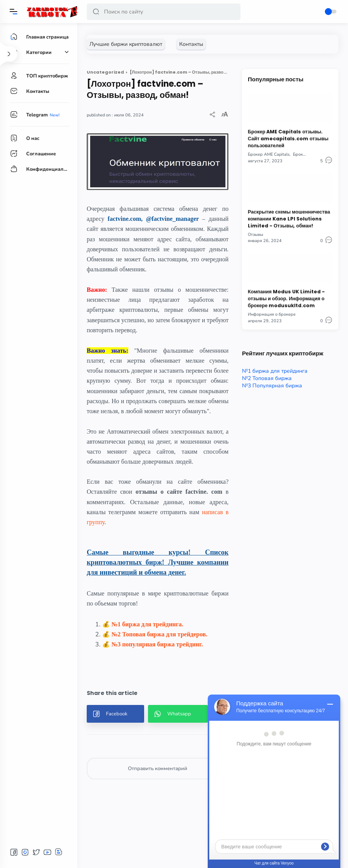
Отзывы (256, 235)
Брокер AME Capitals (269, 154)
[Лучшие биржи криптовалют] (126, 44)
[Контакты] (191, 44)
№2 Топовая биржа (267, 378)
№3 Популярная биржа (272, 386)
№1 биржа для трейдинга (275, 371)
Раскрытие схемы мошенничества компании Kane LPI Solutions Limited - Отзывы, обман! (289, 219)
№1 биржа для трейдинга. (147, 624)
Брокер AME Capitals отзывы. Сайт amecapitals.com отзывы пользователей (288, 139)
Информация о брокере (272, 314)
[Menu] (13, 12)
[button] (96, 12)
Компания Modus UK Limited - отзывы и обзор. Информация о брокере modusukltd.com (286, 299)
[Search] (164, 12)
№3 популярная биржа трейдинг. (157, 644)
